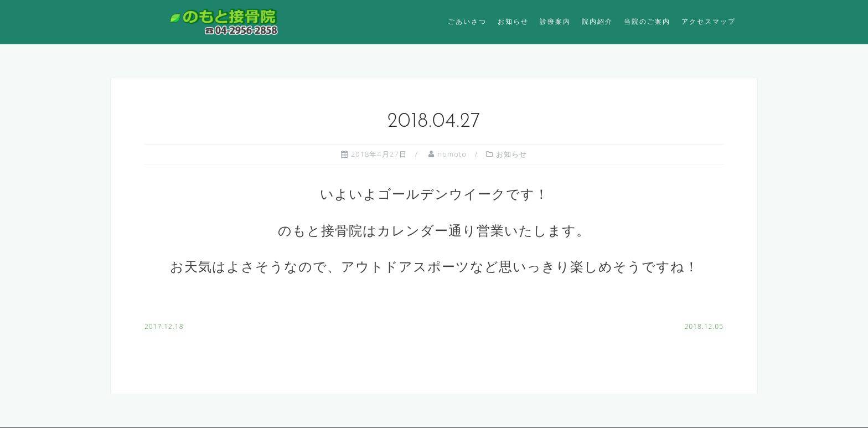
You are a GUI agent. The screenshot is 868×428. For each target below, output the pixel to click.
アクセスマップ (709, 21)
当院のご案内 (647, 21)
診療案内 (555, 21)
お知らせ (513, 21)
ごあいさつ (467, 21)
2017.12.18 (164, 326)
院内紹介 (597, 21)
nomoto (452, 154)
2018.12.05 (704, 326)
